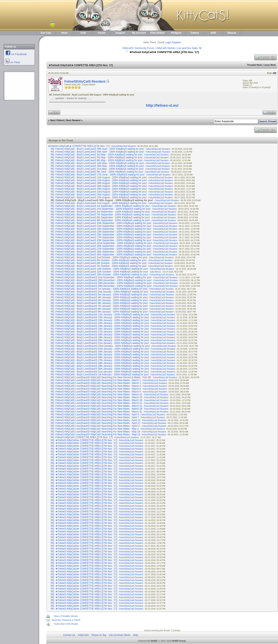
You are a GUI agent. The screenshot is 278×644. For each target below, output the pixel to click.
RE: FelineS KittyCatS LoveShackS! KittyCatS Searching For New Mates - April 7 (95, 417)
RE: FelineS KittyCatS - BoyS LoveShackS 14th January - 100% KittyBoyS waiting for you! (100, 323)
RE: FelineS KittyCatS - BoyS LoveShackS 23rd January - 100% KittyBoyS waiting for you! (100, 349)
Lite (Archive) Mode (120, 635)
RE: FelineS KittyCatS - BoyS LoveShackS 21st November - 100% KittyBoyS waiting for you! (101, 277)
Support (120, 33)
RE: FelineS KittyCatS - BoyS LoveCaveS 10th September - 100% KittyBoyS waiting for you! (101, 223)
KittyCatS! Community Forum (138, 48)
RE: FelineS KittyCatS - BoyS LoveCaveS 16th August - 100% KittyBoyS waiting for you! (99, 183)
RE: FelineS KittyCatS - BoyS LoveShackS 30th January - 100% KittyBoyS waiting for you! (100, 369)
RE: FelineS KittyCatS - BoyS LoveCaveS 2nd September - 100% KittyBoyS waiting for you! (101, 209)
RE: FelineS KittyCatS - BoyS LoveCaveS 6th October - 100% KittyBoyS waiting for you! (99, 263)
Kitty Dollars (157, 33)
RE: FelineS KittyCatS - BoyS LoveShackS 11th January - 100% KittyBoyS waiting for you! (100, 315)
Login (168, 42)
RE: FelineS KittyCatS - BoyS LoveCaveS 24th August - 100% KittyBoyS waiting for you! (99, 195)
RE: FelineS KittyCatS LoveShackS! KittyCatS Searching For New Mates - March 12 (96, 395)
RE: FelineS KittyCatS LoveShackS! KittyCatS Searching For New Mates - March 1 (96, 380)
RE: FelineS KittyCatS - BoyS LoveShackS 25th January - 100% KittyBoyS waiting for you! (100, 355)
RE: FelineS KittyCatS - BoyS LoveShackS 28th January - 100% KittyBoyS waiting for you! (100, 363)
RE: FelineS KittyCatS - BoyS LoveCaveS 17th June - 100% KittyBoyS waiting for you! (98, 175)
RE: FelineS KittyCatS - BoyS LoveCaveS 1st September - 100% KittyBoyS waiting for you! (100, 206)
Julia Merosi (155, 272)
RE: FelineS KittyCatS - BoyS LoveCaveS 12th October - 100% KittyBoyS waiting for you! (99, 269)
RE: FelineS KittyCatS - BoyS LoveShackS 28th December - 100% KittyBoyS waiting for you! (101, 280)
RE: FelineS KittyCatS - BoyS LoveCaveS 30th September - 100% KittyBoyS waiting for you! (101, 255)
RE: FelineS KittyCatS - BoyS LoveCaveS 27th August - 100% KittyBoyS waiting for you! (99, 197)
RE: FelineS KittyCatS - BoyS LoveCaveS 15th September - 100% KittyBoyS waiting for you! (101, 235)
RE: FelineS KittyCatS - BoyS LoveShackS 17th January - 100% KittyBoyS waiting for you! (100, 332)
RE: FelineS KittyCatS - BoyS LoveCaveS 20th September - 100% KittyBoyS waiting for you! (101, 240)
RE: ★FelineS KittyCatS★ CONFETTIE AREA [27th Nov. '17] (84, 440)
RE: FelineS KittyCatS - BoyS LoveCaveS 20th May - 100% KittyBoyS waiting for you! (97, 166)
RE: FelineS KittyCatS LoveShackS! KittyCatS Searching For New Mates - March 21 (96, 403)
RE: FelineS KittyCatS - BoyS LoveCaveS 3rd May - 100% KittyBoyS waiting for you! (97, 155)
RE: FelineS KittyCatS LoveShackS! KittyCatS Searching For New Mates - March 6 (96, 389)
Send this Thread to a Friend (66, 620)
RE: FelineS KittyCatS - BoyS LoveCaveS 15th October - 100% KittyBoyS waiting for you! (99, 275)
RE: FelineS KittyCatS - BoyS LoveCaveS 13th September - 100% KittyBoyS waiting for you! (101, 232)
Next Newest (73, 120)
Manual (232, 33)
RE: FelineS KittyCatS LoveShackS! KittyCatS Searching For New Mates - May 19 (95, 432)
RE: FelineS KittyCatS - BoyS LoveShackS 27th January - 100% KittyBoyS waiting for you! (100, 360)
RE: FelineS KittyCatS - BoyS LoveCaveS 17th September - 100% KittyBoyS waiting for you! (101, 237)
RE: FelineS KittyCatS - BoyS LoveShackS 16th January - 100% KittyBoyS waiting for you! (100, 329)
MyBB (154, 641)
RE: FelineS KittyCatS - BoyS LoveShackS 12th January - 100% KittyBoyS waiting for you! (100, 317)
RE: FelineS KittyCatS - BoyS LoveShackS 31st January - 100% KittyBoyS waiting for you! (100, 372)
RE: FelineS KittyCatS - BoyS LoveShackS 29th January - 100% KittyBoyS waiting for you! (100, 366)
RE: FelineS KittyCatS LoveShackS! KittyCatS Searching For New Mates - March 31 (96, 412)
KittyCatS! (83, 635)
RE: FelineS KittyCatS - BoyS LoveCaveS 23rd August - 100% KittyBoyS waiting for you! (99, 192)
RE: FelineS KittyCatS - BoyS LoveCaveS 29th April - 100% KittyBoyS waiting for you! (97, 149)
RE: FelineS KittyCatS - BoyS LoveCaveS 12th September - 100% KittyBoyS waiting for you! (101, 229)
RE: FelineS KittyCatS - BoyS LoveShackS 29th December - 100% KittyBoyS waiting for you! (101, 283)
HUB (213, 33)
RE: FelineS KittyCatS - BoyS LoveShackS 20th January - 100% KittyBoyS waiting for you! (100, 340)
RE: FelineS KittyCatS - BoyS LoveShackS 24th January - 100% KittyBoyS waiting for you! (100, 352)
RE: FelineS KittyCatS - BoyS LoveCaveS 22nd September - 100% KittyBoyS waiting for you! (101, 243)
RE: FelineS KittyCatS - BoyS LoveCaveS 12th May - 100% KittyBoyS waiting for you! (97, 163)
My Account (139, 33)
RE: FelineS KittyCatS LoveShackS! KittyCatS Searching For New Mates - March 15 (96, 397)
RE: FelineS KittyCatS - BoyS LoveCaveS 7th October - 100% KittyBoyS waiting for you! (99, 266)
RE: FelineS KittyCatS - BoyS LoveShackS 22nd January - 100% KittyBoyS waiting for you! (100, 346)
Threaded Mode (254, 65)
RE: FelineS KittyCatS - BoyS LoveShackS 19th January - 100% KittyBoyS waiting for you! (100, 337)
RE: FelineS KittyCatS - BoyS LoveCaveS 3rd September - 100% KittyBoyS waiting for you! (100, 212)
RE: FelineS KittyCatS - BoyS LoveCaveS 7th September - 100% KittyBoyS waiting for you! (100, 215)
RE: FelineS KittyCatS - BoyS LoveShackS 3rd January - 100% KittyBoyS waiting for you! (99, 295)
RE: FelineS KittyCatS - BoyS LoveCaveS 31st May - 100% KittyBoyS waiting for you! (97, 169)
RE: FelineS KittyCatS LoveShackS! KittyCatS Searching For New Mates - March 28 (96, 409)
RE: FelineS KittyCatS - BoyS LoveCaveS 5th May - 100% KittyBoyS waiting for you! (97, 157)
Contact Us (69, 635)
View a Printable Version (66, 616)
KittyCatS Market (166, 48)
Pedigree (176, 33)
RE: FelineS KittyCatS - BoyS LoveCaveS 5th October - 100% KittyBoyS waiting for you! (99, 260)
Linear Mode (270, 65)
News (64, 33)
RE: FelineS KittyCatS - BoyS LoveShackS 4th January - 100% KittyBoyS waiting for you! (99, 297)
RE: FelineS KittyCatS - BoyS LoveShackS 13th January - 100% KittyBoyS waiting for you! (100, 320)
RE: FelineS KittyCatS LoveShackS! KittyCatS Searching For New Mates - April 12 (95, 420)
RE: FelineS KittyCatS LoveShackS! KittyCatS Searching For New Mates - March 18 (96, 400)
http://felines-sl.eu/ (162, 105)
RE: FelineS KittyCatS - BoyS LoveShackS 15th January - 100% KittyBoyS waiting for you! (100, 326)
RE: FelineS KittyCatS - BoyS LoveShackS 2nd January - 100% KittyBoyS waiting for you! (100, 292)
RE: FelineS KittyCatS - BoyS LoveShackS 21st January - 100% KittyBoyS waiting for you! (100, 343)
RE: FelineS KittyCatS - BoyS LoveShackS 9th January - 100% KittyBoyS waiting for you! (99, 312)
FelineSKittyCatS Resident (85, 81)
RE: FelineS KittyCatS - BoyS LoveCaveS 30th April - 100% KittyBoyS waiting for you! (97, 152)
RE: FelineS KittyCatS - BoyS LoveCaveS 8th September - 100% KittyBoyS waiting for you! (100, 217)
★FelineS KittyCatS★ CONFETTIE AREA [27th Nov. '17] (79, 146)
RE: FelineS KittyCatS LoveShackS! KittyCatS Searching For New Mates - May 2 (95, 429)
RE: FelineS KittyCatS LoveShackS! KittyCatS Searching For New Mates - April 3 (95, 415)
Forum (102, 33)
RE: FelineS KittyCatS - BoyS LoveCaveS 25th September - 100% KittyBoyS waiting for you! (101, 246)
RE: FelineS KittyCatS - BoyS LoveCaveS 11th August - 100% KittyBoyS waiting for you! (99, 177)
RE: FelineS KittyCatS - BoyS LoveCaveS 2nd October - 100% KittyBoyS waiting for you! (99, 257)
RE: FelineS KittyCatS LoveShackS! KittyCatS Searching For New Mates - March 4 (96, 386)
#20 (274, 73)
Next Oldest (57, 120)
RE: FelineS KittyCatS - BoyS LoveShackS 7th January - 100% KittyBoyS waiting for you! (99, 306)
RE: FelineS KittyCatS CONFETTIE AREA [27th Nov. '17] (82, 437)
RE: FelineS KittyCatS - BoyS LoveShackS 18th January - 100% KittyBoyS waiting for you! (100, 335)
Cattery (195, 33)
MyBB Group (179, 641)
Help (135, 635)
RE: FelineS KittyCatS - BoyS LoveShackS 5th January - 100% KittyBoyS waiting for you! (99, 300)
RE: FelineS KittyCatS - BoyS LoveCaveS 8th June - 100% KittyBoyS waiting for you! (97, 172)
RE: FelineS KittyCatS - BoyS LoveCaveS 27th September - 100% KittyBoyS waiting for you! (101, 249)
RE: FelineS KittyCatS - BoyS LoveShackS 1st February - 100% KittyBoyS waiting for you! (100, 375)
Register (177, 42)
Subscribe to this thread (66, 624)
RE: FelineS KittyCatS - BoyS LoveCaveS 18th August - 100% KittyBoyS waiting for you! (99, 186)
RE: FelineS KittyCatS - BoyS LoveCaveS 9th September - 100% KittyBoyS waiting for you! (100, 220)
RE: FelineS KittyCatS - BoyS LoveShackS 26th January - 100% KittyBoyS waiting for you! (100, 357)
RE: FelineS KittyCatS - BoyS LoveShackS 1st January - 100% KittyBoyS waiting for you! (99, 289)
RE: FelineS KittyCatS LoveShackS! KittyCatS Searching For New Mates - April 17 (95, 423)
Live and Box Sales (188, 48)
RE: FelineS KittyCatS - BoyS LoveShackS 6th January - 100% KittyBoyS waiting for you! (99, 303)
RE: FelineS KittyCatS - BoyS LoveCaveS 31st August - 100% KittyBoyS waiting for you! (99, 203)
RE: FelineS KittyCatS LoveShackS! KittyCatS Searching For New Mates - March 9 (96, 392)
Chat (83, 33)
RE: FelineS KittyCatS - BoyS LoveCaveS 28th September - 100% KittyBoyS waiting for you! (101, 252)
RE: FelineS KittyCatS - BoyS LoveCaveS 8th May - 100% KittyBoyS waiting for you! (97, 160)
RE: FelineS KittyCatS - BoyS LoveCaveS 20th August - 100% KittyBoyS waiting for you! (99, 189)
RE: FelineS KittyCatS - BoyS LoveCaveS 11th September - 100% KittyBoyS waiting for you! (101, 226)
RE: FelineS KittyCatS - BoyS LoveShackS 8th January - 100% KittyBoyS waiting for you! (99, 309)
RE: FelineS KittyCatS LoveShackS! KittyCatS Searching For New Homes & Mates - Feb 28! (101, 377)
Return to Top (99, 635)
